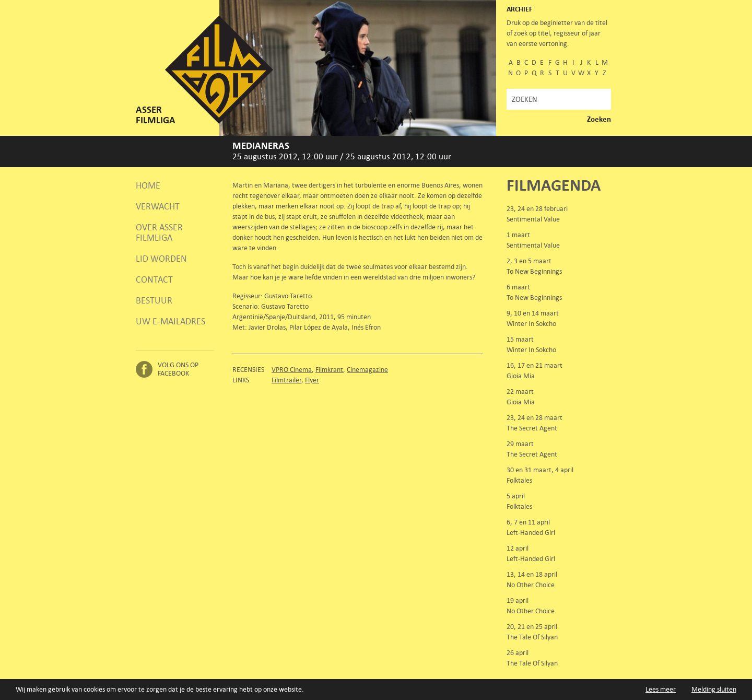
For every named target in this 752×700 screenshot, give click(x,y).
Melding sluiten (714, 689)
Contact (154, 279)
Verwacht (158, 206)
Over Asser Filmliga (159, 232)
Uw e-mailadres (171, 321)
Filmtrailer (286, 380)
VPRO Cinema (292, 370)
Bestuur (154, 300)
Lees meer (661, 689)
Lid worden (161, 259)
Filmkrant (329, 370)
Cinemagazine (367, 370)
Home (148, 185)
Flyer (312, 380)
